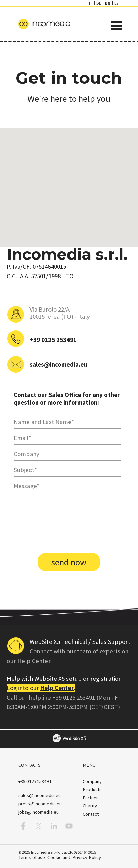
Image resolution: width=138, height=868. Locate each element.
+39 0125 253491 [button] (53, 340)
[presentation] (65, 536)
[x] (38, 826)
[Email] (67, 438)
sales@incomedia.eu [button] (58, 364)
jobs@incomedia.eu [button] (38, 812)
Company (92, 781)
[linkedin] (54, 826)
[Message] (67, 499)
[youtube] (69, 826)
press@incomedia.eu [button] (40, 804)
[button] (35, 781)
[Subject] (67, 470)
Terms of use (32, 857)
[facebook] (23, 826)
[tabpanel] (69, 85)
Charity (90, 806)
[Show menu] (117, 26)
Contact (91, 814)
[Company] (67, 454)
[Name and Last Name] (67, 422)
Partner (90, 798)
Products (92, 789)
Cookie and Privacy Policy (74, 857)
